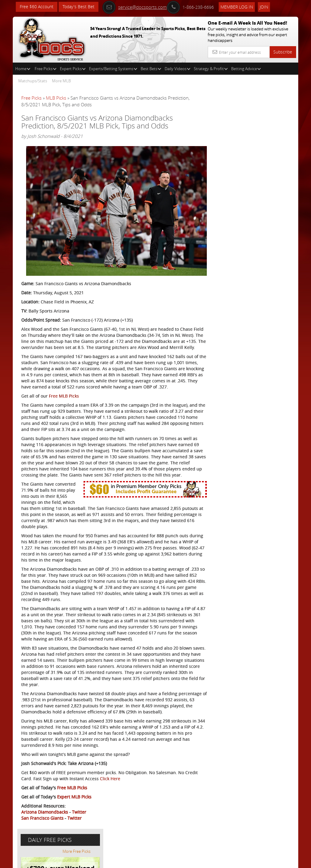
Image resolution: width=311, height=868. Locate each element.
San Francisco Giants (42, 840)
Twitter (79, 834)
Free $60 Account (37, 7)
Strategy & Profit (211, 69)
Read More (273, 221)
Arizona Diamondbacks (45, 834)
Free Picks (46, 69)
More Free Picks (271, 113)
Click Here (124, 800)
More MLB (61, 81)
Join (265, 7)
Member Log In (237, 7)
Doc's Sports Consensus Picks (265, 171)
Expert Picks (73, 69)
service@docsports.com (135, 7)
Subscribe (283, 52)
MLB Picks (56, 98)
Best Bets (151, 69)
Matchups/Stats (33, 81)
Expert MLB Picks (74, 818)
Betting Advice (246, 69)
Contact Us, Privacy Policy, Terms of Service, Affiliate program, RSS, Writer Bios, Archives (192, 861)
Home (23, 69)
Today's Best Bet (79, 7)
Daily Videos (178, 69)
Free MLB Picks (64, 399)
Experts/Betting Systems (113, 69)
